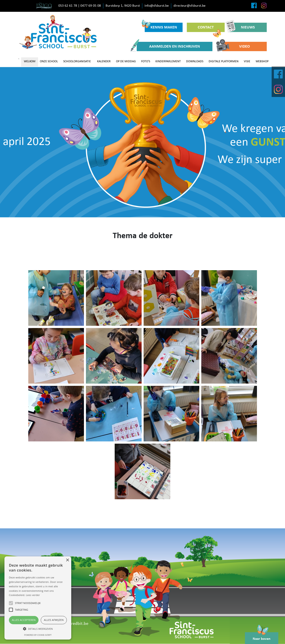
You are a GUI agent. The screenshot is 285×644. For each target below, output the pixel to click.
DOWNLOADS (195, 61)
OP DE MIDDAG (126, 61)
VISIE (247, 61)
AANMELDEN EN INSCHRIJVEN (168, 46)
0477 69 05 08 (91, 6)
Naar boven (262, 636)
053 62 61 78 (68, 6)
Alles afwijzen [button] (54, 620)
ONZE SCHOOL (49, 61)
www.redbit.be (75, 624)
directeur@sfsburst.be (189, 6)
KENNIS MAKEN (161, 26)
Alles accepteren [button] (24, 620)
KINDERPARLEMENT (168, 61)
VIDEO (236, 46)
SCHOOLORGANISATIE (77, 61)
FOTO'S (146, 61)
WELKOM (30, 61)
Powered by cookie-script (38, 635)
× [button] (67, 560)
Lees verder (33, 595)
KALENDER (104, 61)
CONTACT (209, 29)
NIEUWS (242, 27)
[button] (38, 629)
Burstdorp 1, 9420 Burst (123, 6)
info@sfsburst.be (157, 6)
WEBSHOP (262, 61)
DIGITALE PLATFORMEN (224, 61)
